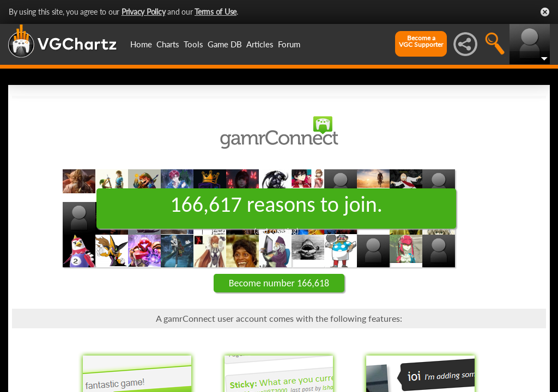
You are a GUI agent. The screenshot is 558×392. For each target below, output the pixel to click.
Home (141, 44)
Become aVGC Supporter (421, 41)
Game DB (225, 44)
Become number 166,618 (279, 283)
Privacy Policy (144, 12)
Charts (168, 44)
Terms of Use (216, 12)
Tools (193, 44)
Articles (260, 44)
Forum (289, 44)
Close (545, 12)
